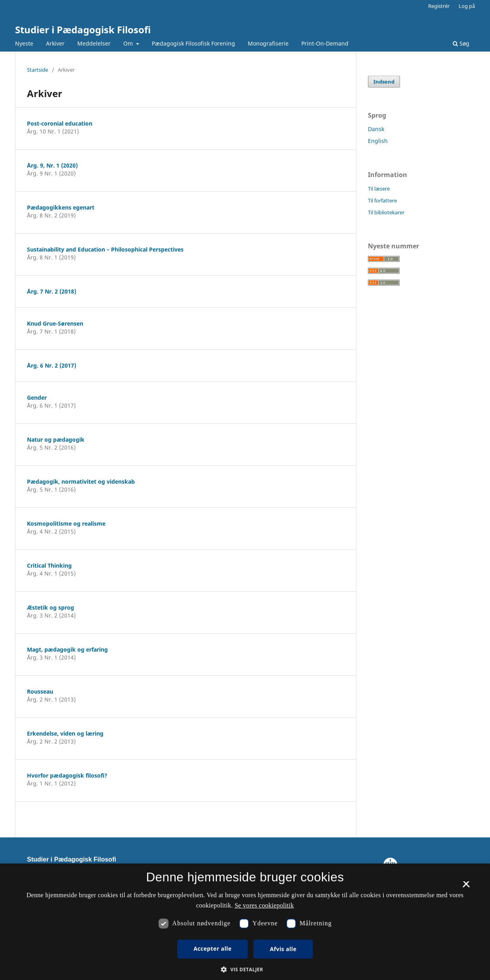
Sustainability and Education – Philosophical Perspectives (105, 249)
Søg (461, 43)
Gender (37, 398)
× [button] (466, 887)
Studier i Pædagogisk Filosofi (83, 30)
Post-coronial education (60, 123)
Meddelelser (94, 43)
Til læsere (379, 189)
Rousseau (40, 691)
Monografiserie (268, 43)
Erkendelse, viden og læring (65, 733)
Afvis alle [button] (283, 949)
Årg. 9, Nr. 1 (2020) (52, 165)
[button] (245, 970)
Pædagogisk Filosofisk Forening (193, 43)
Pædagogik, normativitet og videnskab (81, 481)
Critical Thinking (49, 565)
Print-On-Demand (325, 43)
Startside (37, 70)
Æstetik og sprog (51, 607)
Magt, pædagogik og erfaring (67, 649)
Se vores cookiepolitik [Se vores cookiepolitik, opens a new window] (264, 905)
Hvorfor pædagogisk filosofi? (67, 775)
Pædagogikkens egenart (61, 207)
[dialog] (245, 922)
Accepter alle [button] (212, 949)
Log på (467, 6)
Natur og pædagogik (56, 439)
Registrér (439, 6)
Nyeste (24, 43)
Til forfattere (382, 200)
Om (129, 43)
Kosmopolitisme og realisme (66, 523)
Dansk (376, 129)
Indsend (384, 82)
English (378, 141)
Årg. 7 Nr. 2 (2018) (52, 291)
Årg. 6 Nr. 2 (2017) (52, 365)
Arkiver (55, 43)
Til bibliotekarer (386, 212)
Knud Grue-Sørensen (55, 323)
